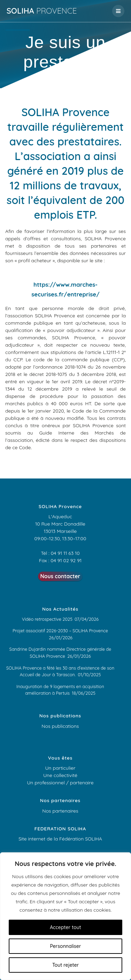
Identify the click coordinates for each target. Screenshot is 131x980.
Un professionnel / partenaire (60, 783)
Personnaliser (65, 946)
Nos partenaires (60, 811)
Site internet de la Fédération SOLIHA (60, 839)
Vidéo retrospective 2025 (47, 619)
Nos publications (60, 726)
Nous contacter (60, 576)
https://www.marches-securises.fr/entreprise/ (65, 289)
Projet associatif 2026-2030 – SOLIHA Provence (60, 631)
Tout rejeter (65, 965)
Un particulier (60, 768)
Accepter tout (65, 927)
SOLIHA (42, 11)
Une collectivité (60, 775)
